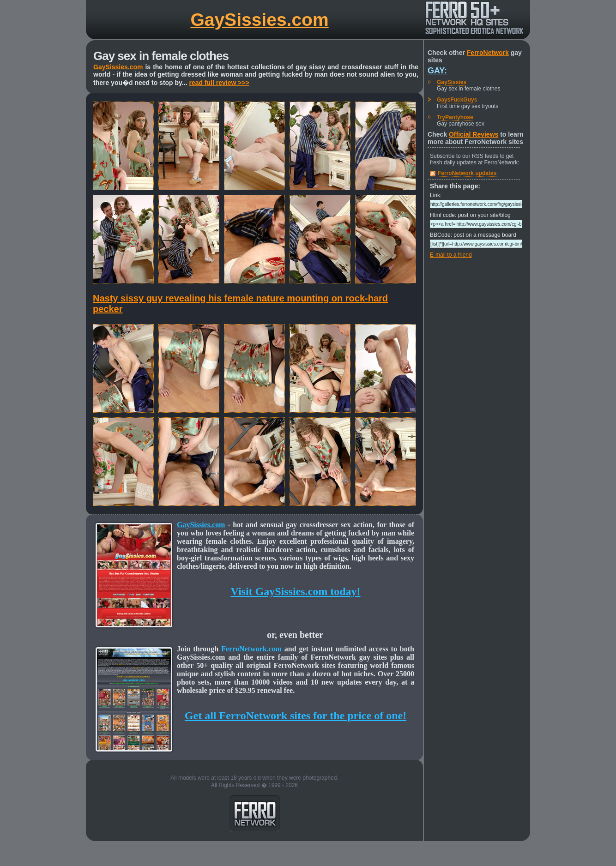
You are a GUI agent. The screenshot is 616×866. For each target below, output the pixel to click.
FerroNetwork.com (251, 649)
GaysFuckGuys (457, 100)
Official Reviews (474, 134)
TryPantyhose (455, 117)
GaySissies (452, 82)
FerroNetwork (488, 53)
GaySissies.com (259, 20)
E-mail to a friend (451, 255)
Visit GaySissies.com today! (295, 591)
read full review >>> (219, 83)
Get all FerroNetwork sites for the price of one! (296, 716)
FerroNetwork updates (467, 173)
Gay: (437, 71)
